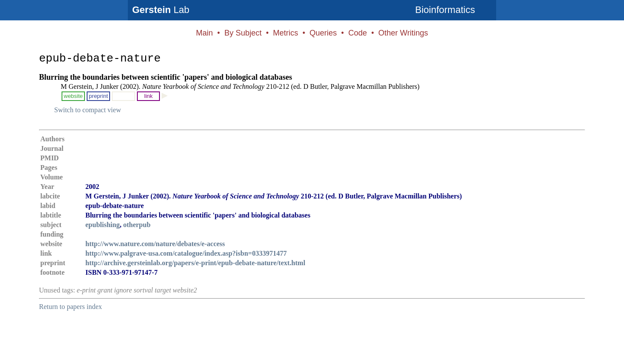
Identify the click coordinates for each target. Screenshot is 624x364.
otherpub (137, 225)
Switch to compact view (88, 110)
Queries (323, 33)
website (73, 96)
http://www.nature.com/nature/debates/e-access (155, 244)
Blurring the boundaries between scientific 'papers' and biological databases (166, 77)
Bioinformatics (445, 10)
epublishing (102, 225)
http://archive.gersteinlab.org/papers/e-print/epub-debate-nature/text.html (195, 263)
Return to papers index (70, 307)
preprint (98, 96)
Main (204, 33)
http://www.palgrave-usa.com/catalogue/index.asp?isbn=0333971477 (186, 253)
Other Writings (403, 33)
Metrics (286, 33)
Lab (161, 10)
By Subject (243, 33)
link (149, 96)
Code (358, 33)
